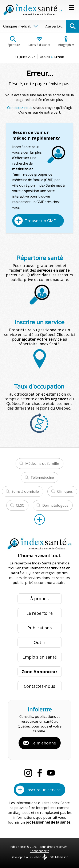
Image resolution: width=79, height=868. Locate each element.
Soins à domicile (25, 491)
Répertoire (13, 41)
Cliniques (65, 491)
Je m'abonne (44, 743)
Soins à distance (39, 41)
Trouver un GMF (40, 221)
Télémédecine (42, 477)
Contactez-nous (20, 108)
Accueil (45, 57)
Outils (40, 642)
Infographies (66, 41)
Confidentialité (39, 851)
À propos (39, 599)
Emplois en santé (40, 657)
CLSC (20, 505)
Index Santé (18, 847)
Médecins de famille (42, 463)
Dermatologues (55, 505)
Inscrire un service (44, 790)
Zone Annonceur (40, 672)
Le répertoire (39, 613)
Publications (40, 628)
